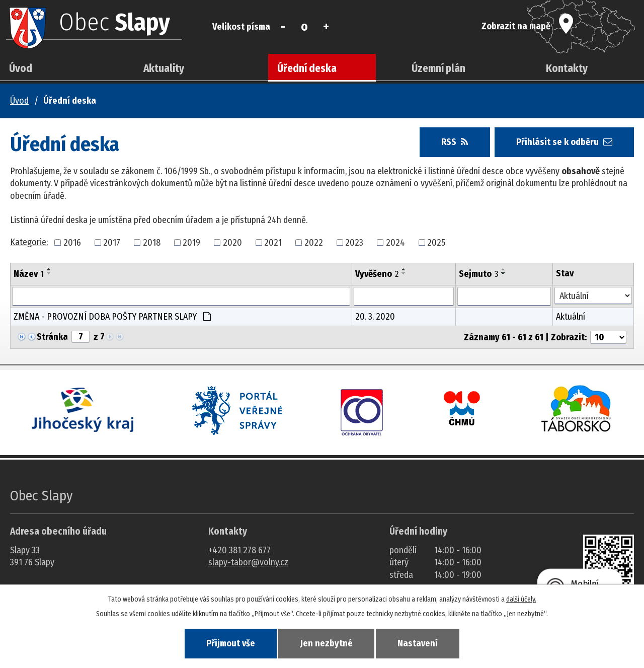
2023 (354, 242)
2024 (395, 242)
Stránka (52, 337)
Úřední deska (307, 68)
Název (29, 274)
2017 (112, 242)
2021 (273, 242)
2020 (232, 242)
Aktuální (571, 317)
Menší (283, 27)
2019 (191, 242)
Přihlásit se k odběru (564, 142)
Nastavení (418, 643)
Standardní (305, 27)
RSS (455, 142)
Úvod (21, 68)
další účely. (521, 599)
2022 (314, 242)
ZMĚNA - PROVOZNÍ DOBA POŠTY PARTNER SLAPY (112, 317)
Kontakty (567, 68)
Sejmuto (478, 274)
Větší (326, 27)
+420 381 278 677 (239, 550)
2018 (152, 242)
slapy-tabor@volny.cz (248, 562)
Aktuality (164, 68)
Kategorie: (29, 242)
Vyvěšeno (377, 274)
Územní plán (438, 68)
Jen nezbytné (327, 643)
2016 (72, 242)
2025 (436, 242)
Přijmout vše (231, 643)
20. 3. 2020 (375, 317)
